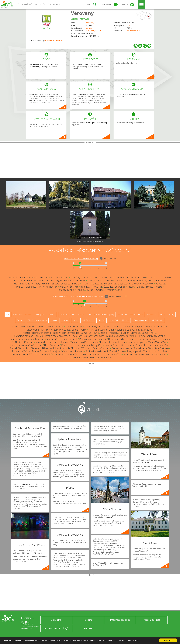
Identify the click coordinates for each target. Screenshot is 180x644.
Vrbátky (110, 290)
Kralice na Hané (22, 284)
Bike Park (101, 320)
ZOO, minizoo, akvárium (22, 314)
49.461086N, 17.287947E (95, 31)
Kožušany (142, 281)
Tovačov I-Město (154, 287)
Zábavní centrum (140, 320)
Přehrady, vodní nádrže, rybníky (102, 314)
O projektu (56, 620)
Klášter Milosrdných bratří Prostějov (41, 333)
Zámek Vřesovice (70, 333)
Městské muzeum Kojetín (101, 330)
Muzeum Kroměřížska (95, 354)
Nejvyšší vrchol (88, 320)
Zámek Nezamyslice (122, 348)
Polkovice (160, 284)
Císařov (151, 277)
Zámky (172, 314)
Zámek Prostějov (109, 333)
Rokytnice (97, 287)
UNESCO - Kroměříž (22, 354)
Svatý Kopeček (134, 351)
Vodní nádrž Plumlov (73, 351)
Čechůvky (75, 277)
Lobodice (66, 284)
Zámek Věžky (115, 354)
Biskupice (25, 277)
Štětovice (108, 287)
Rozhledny (152, 314)
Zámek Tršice (149, 333)
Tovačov (140, 287)
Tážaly (131, 287)
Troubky (81, 290)
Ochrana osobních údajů (56, 628)
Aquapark (40, 314)
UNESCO (52, 314)
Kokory (132, 281)
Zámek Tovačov (35, 327)
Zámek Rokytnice (93, 327)
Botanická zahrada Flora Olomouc (27, 339)
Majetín (85, 284)
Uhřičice (100, 290)
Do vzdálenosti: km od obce (81, 259)
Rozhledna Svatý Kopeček (137, 354)
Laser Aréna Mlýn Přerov (39, 330)
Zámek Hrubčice (74, 327)
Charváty (132, 277)
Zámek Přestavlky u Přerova (25, 348)
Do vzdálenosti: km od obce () (78, 296)
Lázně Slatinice (161, 348)
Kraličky (36, 284)
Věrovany (82, 13)
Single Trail (114, 320)
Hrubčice (81, 281)
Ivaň (90, 281)
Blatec (35, 277)
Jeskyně (65, 320)
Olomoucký (90, 23)
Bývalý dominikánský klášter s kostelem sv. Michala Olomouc (139, 339)
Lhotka (56, 284)
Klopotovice (120, 281)
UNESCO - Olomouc (24, 342)
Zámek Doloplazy (137, 342)
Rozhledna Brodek (54, 327)
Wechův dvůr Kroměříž (155, 351)
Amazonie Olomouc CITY (72, 348)
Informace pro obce (120, 620)
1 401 (129, 25)
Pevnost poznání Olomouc (93, 339)
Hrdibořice (69, 281)
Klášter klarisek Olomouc (113, 342)
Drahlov (18, 281)
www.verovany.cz (134, 31)
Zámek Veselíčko (143, 348)
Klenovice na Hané (103, 281)
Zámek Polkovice (112, 327)
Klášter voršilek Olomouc (152, 336)
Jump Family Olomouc (98, 348)
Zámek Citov (18, 327)
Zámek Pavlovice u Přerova (67, 354)
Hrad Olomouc (52, 345)
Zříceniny (20, 320)
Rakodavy (59, 41)
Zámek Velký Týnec (133, 327)
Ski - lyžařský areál (67, 314)
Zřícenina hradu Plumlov (81, 358)
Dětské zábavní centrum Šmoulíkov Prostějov (68, 336)
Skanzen (82, 314)
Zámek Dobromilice (115, 345)
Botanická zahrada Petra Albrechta (134, 330)
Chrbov (142, 277)
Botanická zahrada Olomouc (29, 336)
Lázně (75, 320)
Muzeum (126, 320)
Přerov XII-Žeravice (69, 287)
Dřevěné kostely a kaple (38, 320)
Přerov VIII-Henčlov (48, 287)
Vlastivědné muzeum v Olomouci (53, 342)
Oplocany (136, 284)
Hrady (162, 314)
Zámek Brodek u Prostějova (46, 351)
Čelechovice (108, 277)
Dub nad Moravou (34, 281)
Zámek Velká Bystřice (92, 345)
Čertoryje (121, 277)
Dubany (49, 281)
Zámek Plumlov (104, 358)
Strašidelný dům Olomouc (85, 342)
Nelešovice (96, 284)
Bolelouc (44, 277)
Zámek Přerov (79, 330)
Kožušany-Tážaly (157, 281)
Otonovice (148, 284)
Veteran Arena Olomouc (139, 345)
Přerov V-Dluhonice (26, 287)
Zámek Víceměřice (157, 342)
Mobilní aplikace (152, 620)
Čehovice (87, 277)
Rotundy (55, 320)
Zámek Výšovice (62, 330)
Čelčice (97, 277)
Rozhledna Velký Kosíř (97, 351)
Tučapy (91, 290)
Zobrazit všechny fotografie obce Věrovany (90, 241)
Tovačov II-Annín (66, 290)
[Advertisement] (90, 161)
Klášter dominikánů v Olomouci (26, 345)
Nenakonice (50, 41)
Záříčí (119, 290)
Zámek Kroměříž (43, 354)
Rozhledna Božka (70, 345)
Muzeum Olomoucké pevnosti (62, 339)
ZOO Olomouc (159, 354)
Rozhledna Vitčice (21, 351)
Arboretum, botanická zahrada (131, 314)
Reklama (88, 620)
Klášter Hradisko (49, 348)
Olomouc (89, 28)
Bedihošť (14, 277)
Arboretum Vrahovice (156, 327)
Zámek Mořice (161, 345)
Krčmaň (46, 284)
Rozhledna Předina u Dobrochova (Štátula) (115, 336)
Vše (7, 314)
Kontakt (88, 628)
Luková (76, 284)
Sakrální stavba (157, 320)
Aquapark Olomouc (130, 333)
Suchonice (120, 287)
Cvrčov (167, 277)
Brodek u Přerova (60, 277)
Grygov (58, 281)
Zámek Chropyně (90, 333)
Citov (160, 277)
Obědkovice (124, 284)
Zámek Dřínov (117, 351)
